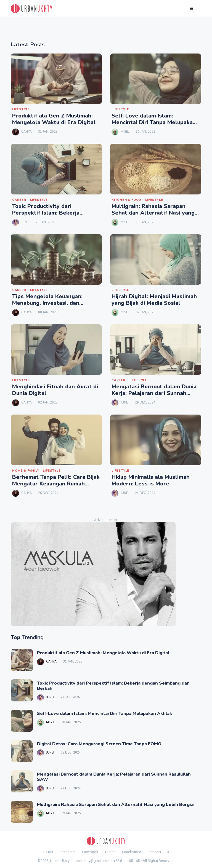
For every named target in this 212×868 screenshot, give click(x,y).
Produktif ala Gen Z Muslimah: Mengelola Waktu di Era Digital (54, 119)
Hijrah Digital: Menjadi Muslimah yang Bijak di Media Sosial (154, 300)
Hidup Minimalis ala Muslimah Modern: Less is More (151, 480)
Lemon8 (154, 852)
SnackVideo (132, 852)
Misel (125, 132)
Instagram (68, 852)
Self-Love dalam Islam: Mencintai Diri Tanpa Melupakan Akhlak (154, 122)
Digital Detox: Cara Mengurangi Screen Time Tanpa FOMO (99, 744)
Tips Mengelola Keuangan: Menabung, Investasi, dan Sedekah (47, 303)
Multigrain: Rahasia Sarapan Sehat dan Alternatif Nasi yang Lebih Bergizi (153, 213)
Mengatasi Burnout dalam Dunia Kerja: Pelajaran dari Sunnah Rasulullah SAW (154, 393)
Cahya (26, 132)
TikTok (48, 852)
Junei (25, 222)
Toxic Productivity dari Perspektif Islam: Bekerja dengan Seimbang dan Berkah (52, 213)
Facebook (90, 852)
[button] (191, 9)
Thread (110, 852)
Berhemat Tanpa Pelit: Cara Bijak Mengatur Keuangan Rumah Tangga (56, 484)
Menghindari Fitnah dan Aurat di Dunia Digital (55, 390)
